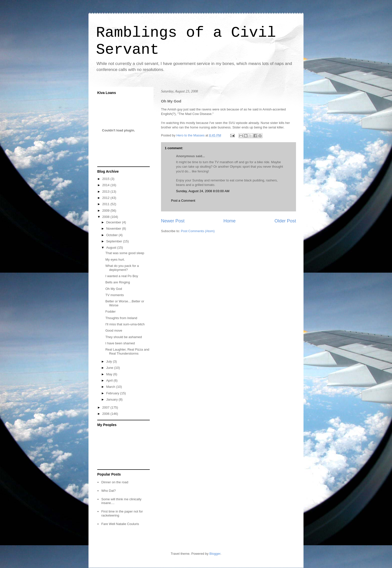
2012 (106, 198)
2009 (106, 211)
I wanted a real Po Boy (122, 276)
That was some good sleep (125, 253)
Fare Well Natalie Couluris (120, 524)
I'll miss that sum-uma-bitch (125, 324)
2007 (106, 407)
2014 (106, 185)
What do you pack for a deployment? (122, 268)
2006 (106, 414)
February (113, 393)
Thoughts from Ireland (121, 318)
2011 (106, 204)
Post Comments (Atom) (198, 231)
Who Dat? (108, 491)
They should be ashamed (123, 337)
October (112, 235)
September (115, 241)
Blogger (215, 554)
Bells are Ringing (117, 282)
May (110, 374)
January (112, 399)
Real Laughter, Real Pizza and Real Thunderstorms (127, 351)
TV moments (114, 295)
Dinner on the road (115, 482)
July (110, 361)
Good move (114, 330)
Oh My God (113, 289)
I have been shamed (120, 343)
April (110, 380)
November (114, 229)
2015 (106, 179)
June (110, 368)
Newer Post (173, 221)
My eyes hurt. (115, 260)
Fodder (110, 311)
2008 (106, 217)
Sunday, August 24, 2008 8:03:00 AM (203, 191)
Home (230, 221)
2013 (106, 192)
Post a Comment (183, 201)
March (111, 387)
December (114, 222)
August (112, 248)
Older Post (285, 221)
